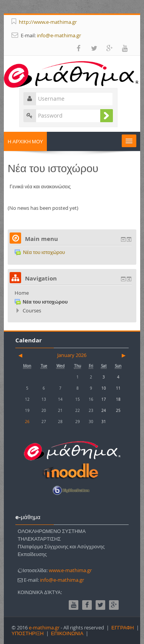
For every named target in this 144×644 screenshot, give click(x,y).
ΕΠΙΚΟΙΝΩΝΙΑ (67, 633)
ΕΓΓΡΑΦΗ (123, 627)
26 (27, 422)
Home (22, 293)
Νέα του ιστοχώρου (40, 252)
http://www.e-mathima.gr (48, 22)
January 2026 (72, 355)
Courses (32, 310)
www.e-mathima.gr (70, 570)
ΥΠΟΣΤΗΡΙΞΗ (28, 633)
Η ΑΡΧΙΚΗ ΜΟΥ (25, 141)
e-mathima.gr (44, 627)
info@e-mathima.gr (59, 35)
